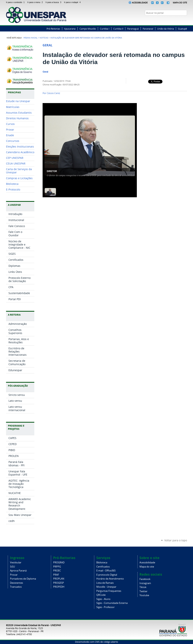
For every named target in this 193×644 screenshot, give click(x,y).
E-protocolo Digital (107, 575)
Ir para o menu (36, 2)
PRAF (56, 575)
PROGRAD (59, 563)
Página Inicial (30, 38)
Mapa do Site (180, 3)
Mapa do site (147, 567)
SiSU (12, 567)
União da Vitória (166, 29)
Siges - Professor (105, 607)
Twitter (176, 20)
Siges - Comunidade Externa (112, 603)
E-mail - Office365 (106, 571)
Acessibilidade (140, 3)
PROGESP (59, 583)
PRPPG (57, 567)
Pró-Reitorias (53, 29)
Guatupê (182, 29)
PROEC (57, 571)
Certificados (103, 567)
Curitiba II (118, 29)
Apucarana (70, 29)
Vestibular (16, 563)
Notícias (44, 38)
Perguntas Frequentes (109, 591)
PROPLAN (59, 579)
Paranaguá (133, 29)
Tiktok (143, 587)
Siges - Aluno (103, 599)
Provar (14, 575)
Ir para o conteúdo (16, 2)
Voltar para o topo (176, 540)
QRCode (101, 595)
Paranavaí (148, 29)
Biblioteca (102, 563)
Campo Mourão (88, 29)
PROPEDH (59, 587)
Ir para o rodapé (73, 2)
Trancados (16, 587)
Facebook (171, 20)
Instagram (180, 20)
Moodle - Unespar (106, 587)
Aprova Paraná (18, 571)
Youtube (144, 595)
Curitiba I (105, 29)
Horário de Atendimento (110, 579)
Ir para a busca (54, 2)
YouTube (185, 20)
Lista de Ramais (105, 583)
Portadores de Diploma (23, 579)
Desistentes (16, 583)
